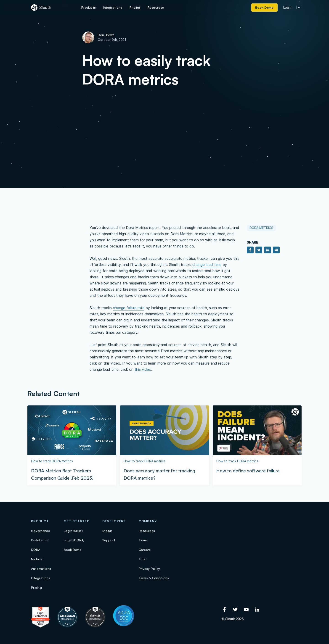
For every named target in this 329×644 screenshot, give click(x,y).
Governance (41, 531)
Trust (143, 559)
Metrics (37, 559)
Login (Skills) (73, 531)
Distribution (40, 540)
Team (143, 540)
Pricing (36, 587)
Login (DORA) (74, 540)
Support (109, 540)
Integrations (41, 578)
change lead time (207, 265)
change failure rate (129, 308)
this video (143, 369)
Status (107, 531)
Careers (145, 550)
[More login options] (299, 8)
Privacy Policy (149, 569)
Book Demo (73, 550)
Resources (147, 531)
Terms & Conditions (154, 578)
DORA (36, 550)
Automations (41, 569)
